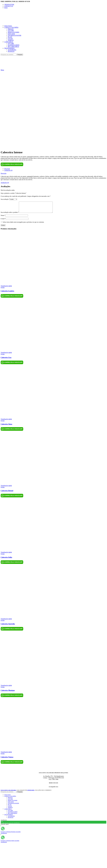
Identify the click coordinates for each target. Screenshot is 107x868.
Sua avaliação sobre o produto (10, 214)
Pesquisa (20, 55)
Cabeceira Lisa (6, 360)
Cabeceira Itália (6, 559)
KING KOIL (11, 34)
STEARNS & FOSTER (14, 35)
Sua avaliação (5, 199)
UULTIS (10, 39)
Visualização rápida (6, 288)
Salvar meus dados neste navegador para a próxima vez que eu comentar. (23, 224)
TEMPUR (11, 40)
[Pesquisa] (9, 55)
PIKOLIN (11, 29)
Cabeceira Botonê (7, 493)
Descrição (7, 169)
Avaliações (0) (8, 170)
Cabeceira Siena (6, 426)
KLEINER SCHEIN (14, 45)
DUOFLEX (11, 51)
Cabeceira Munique (8, 692)
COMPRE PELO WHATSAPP (12, 164)
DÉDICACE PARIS (14, 32)
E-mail (3, 221)
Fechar (3, 290)
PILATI (10, 37)
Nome (3, 218)
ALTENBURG (12, 50)
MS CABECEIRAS (13, 47)
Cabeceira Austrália (8, 626)
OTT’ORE (11, 31)
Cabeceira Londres (7, 293)
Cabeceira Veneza (7, 759)
